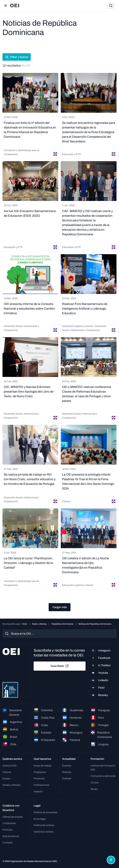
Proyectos (39, 778)
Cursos (95, 782)
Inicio (25, 624)
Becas (94, 789)
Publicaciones (41, 785)
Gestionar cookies (44, 832)
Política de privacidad (45, 812)
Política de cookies (44, 825)
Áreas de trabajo (43, 766)
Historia (7, 772)
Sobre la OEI (9, 766)
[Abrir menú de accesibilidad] (111, 860)
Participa (7, 830)
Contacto (8, 843)
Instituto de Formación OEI (103, 768)
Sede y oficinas (39, 624)
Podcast (67, 778)
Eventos (67, 766)
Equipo (6, 778)
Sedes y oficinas (11, 785)
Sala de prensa (11, 836)
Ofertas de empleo (13, 817)
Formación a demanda (103, 776)
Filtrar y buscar (17, 57)
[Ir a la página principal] (15, 5)
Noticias (67, 772)
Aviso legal (40, 819)
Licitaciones (9, 823)
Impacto (38, 791)
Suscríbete (60, 666)
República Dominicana (63, 624)
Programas (40, 772)
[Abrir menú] (6, 6)
